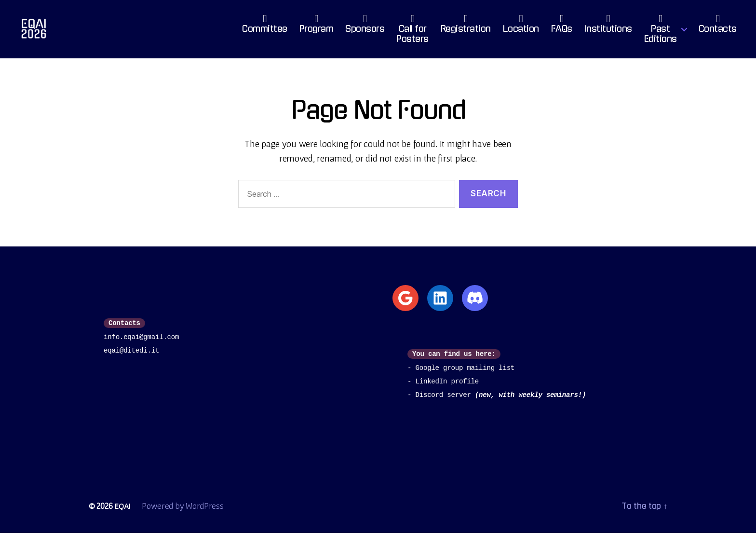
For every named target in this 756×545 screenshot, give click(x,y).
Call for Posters (412, 37)
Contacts (718, 32)
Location (521, 32)
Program (317, 32)
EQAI (123, 518)
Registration (466, 32)
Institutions (608, 32)
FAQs (562, 32)
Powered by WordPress (184, 518)
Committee (265, 32)
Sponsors (365, 32)
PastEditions (661, 37)
